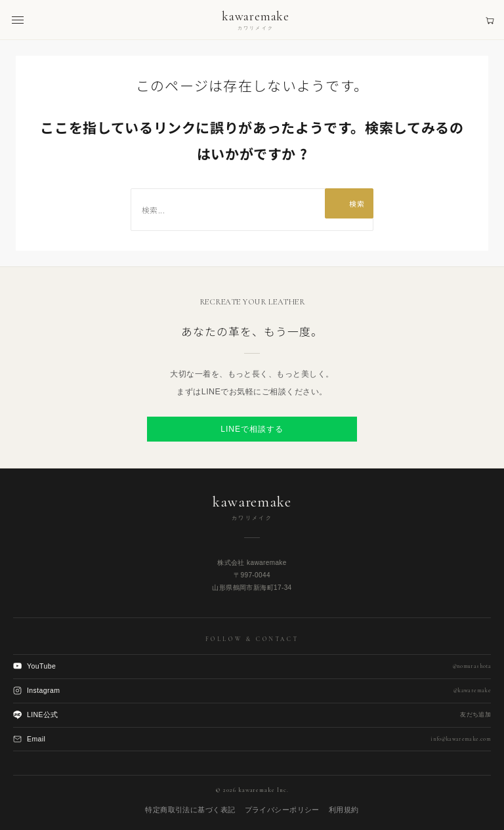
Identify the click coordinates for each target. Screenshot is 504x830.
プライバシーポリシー (282, 810)
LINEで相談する (252, 429)
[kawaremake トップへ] (256, 20)
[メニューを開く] (18, 20)
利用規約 (344, 810)
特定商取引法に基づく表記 (190, 810)
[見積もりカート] (490, 20)
